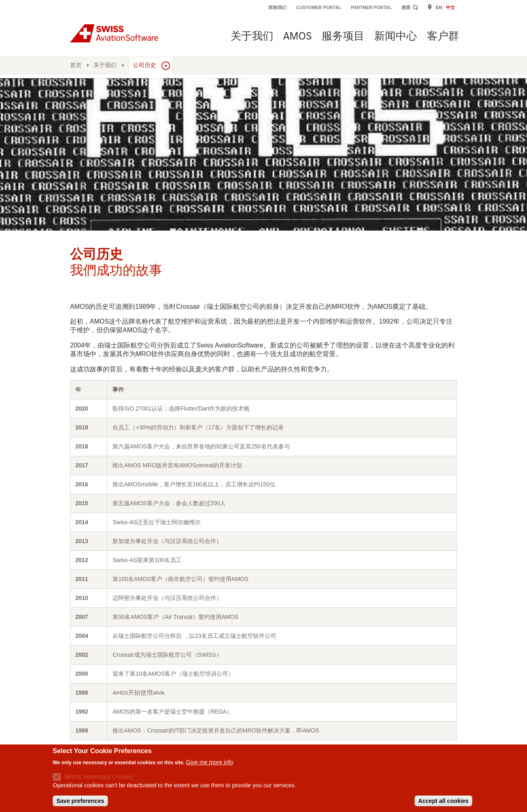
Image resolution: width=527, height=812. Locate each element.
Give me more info (210, 762)
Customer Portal (319, 7)
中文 (450, 7)
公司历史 (145, 65)
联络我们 (277, 7)
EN (439, 7)
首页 (76, 65)
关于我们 (252, 37)
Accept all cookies (443, 801)
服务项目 (343, 37)
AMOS (297, 37)
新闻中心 (396, 37)
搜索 (406, 7)
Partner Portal (371, 7)
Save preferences (80, 801)
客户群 (443, 37)
